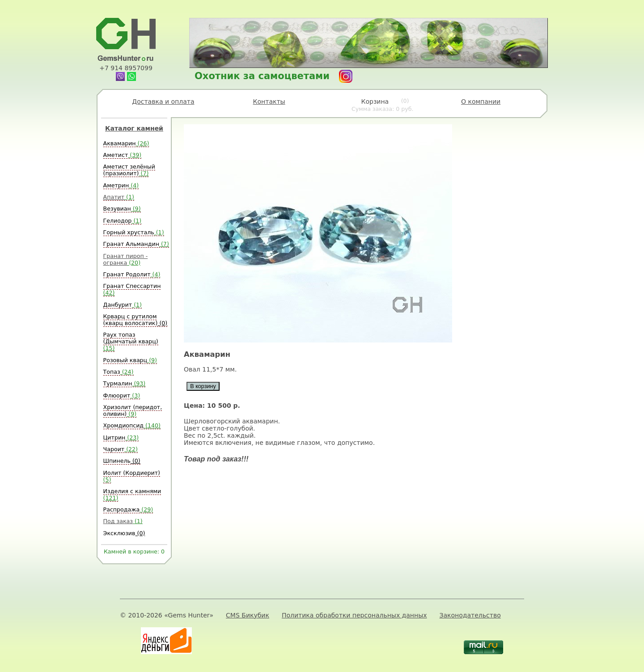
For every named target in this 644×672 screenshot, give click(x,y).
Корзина (383, 105)
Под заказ (123, 521)
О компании (481, 101)
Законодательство (470, 615)
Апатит (119, 197)
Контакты (269, 101)
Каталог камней (134, 128)
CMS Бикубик (248, 615)
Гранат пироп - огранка (126, 259)
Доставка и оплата (163, 101)
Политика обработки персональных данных (354, 615)
